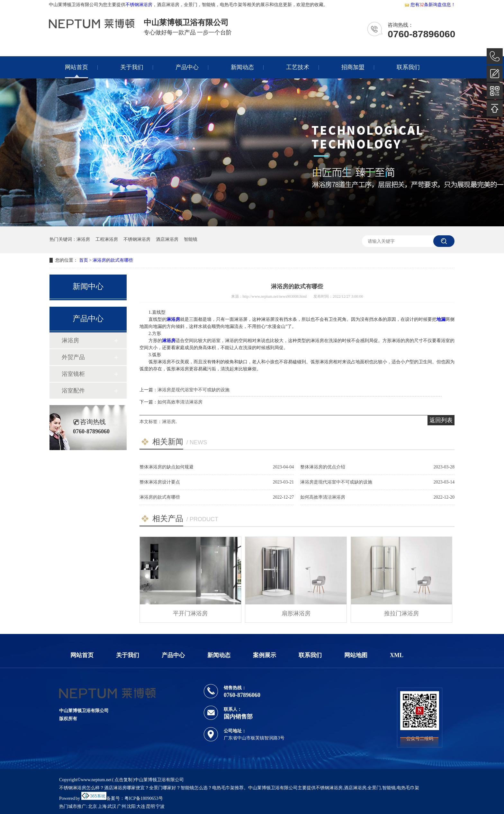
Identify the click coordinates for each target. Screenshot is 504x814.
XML (397, 655)
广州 (122, 806)
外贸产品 (73, 357)
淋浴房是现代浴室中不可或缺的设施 (194, 390)
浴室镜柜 (73, 374)
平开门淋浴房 (190, 613)
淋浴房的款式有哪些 (113, 260)
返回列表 (441, 420)
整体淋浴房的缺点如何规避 (166, 467)
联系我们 (408, 67)
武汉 (112, 806)
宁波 (160, 806)
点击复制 (123, 780)
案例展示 (265, 655)
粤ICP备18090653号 (144, 798)
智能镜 (191, 239)
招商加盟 (353, 67)
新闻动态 (242, 67)
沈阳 (131, 806)
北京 (93, 806)
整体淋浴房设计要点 (160, 482)
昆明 (150, 806)
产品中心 (187, 67)
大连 (141, 806)
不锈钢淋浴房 (139, 5)
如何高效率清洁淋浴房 (180, 402)
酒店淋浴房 (167, 239)
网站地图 (356, 655)
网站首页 (76, 67)
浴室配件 (73, 391)
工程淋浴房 (107, 239)
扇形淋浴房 (296, 613)
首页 (84, 260)
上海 (102, 806)
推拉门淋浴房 (401, 613)
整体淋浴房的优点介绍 (323, 467)
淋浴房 (83, 239)
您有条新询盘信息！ (430, 5)
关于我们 (132, 67)
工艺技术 (298, 67)
